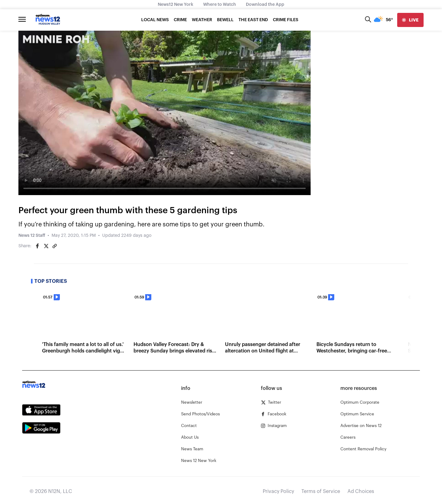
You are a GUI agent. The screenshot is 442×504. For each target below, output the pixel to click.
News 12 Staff (32, 236)
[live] (410, 20)
